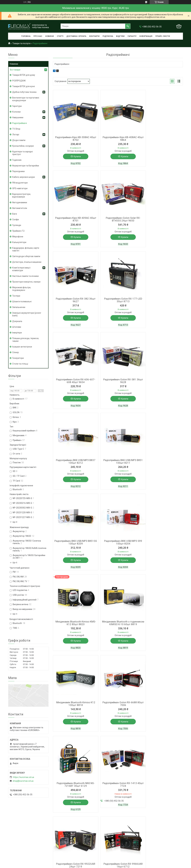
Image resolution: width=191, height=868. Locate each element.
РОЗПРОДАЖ (19, 81)
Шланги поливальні (22, 302)
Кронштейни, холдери (23, 146)
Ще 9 (15, 522)
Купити (75, 157)
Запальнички (19, 307)
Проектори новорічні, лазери (26, 282)
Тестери (16, 296)
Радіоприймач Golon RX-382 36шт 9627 (118, 220)
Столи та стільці (20, 364)
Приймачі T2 (18, 231)
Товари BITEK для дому (24, 75)
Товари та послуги (21, 43)
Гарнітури (17, 106)
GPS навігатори (20, 188)
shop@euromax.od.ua (23, 781)
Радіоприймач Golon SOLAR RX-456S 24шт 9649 (74, 704)
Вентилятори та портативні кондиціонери (26, 99)
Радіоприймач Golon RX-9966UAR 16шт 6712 (118, 628)
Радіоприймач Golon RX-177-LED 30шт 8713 (162, 220)
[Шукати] (128, 26)
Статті (60, 36)
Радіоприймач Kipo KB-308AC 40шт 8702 (74, 139)
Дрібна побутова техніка (24, 92)
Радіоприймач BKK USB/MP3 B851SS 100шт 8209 (118, 382)
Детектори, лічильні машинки (27, 262)
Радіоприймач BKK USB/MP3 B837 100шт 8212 (162, 301)
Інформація (146, 36)
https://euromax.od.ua (24, 777)
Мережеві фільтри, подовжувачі (22, 289)
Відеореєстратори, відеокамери (21, 195)
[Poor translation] (11, 825)
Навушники (18, 117)
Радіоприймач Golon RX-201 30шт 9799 (118, 704)
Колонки (16, 112)
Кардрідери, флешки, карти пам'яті (26, 249)
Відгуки (120, 36)
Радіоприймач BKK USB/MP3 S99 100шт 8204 (162, 382)
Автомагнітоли (20, 208)
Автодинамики (20, 202)
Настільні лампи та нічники (25, 276)
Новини (50, 36)
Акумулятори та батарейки (26, 166)
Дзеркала (17, 321)
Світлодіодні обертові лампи (26, 256)
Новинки (14, 64)
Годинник (17, 160)
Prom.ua (110, 805)
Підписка (108, 36)
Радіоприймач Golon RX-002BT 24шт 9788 (162, 704)
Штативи (17, 327)
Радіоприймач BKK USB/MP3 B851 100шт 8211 (74, 382)
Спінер (16, 352)
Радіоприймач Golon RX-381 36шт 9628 (118, 301)
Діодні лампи (19, 140)
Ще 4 (15, 614)
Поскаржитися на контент (110, 808)
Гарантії (132, 36)
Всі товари (15, 70)
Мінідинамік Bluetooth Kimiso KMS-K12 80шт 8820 (74, 463)
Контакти (94, 36)
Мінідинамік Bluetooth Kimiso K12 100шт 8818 (162, 463)
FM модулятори (20, 183)
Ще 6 (15, 563)
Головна (26, 36)
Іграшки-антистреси (22, 347)
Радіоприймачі (20, 123)
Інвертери (17, 333)
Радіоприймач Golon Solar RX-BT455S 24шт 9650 (74, 220)
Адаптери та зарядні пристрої (22, 153)
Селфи (16, 220)
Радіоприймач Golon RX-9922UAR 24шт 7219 (74, 628)
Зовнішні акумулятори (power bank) (27, 314)
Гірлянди (17, 225)
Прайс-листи (163, 36)
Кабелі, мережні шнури (24, 177)
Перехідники (18, 171)
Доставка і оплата (76, 36)
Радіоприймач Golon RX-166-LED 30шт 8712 (162, 628)
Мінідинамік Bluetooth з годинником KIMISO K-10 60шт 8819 (118, 464)
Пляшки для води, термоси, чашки (26, 340)
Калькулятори (19, 242)
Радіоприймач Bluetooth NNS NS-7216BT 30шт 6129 (118, 547)
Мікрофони (18, 237)
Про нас (38, 36)
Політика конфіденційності (134, 808)
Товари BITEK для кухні (24, 86)
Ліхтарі (16, 135)
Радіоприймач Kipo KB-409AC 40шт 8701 (162, 139)
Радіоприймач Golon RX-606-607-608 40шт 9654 (74, 301)
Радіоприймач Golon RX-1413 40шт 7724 (162, 547)
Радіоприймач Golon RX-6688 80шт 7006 (74, 547)
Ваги (15, 214)
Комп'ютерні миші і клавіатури (21, 269)
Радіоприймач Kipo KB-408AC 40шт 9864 (118, 139)
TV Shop (16, 129)
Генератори (18, 358)
